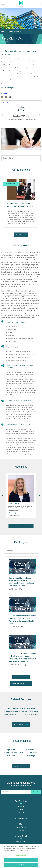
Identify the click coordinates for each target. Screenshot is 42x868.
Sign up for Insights (21, 683)
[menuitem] (4, 32)
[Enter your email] (21, 792)
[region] (21, 856)
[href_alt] (21, 488)
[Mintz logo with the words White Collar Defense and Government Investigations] (22, 567)
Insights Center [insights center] (21, 841)
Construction (33, 753)
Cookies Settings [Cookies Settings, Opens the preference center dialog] (21, 855)
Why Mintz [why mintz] (21, 813)
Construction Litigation (30, 714)
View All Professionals (21, 526)
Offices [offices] (21, 824)
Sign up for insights (9, 88)
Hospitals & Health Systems (14, 753)
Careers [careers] (21, 830)
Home (3, 32)
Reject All (21, 860)
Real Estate (11, 756)
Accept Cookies (21, 865)
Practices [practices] (21, 807)
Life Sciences (31, 750)
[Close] (39, 847)
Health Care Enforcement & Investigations (21, 708)
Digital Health (11, 750)
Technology (31, 756)
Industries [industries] (21, 810)
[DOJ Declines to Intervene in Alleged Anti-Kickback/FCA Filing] (21, 189)
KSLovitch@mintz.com (15, 513)
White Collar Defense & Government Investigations (21, 711)
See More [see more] (21, 235)
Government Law (10, 714)
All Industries (21, 766)
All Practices (21, 725)
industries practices (16, 32)
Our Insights (21, 677)
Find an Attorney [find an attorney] (21, 827)
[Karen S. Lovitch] (13, 503)
